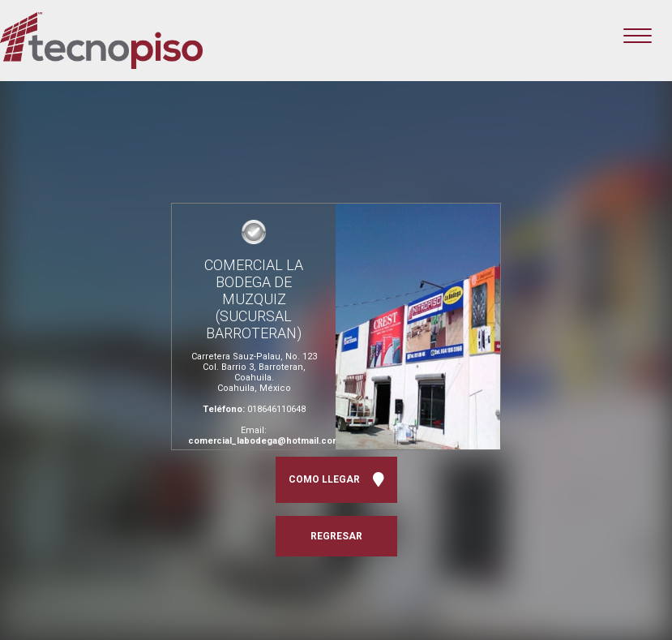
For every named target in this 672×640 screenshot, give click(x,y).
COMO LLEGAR (336, 480)
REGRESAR (336, 536)
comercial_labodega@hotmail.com (264, 441)
